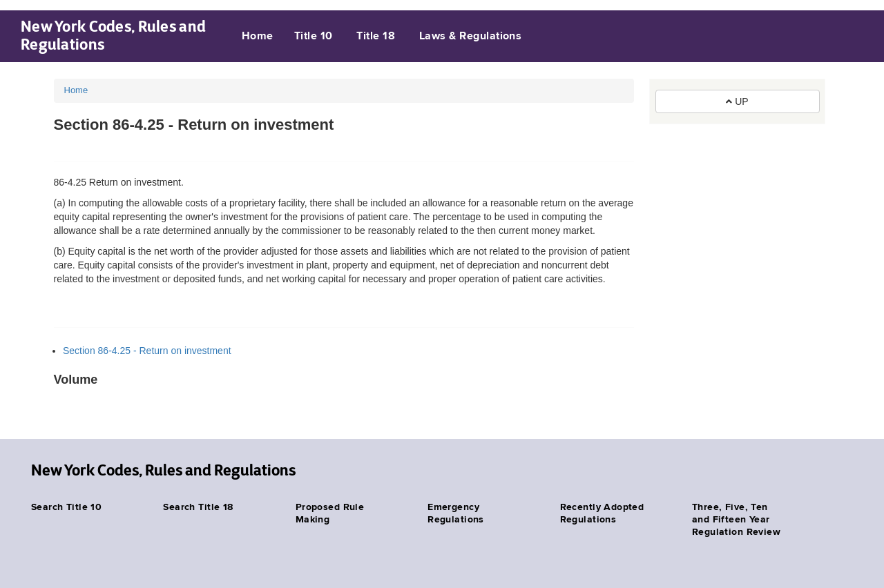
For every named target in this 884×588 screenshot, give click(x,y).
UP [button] (737, 101)
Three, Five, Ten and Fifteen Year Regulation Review (736, 520)
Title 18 (376, 37)
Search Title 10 (66, 507)
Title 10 (314, 37)
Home (258, 37)
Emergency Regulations (456, 513)
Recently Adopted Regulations (602, 513)
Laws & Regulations (471, 37)
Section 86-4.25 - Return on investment (147, 351)
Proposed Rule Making (330, 513)
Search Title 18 (198, 507)
